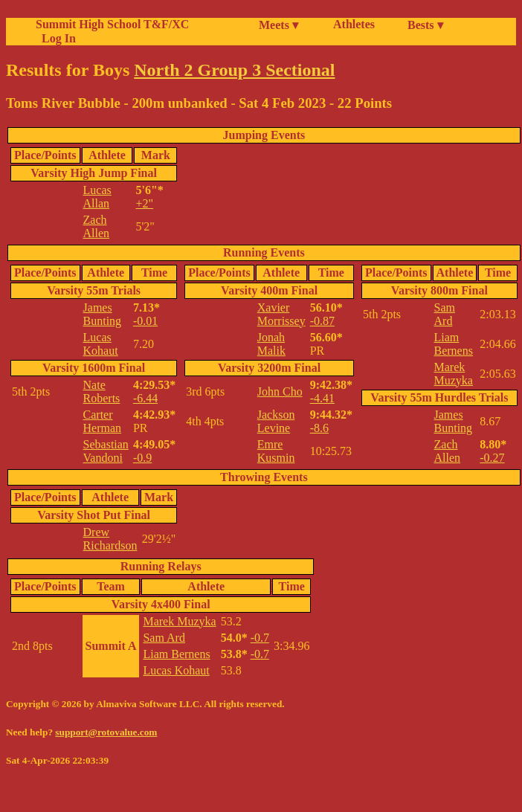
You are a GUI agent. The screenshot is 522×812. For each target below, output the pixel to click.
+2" (144, 203)
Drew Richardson (110, 539)
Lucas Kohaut (101, 344)
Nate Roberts (102, 391)
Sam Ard (445, 314)
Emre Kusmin (276, 451)
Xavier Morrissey (281, 314)
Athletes (354, 24)
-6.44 (145, 398)
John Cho (280, 391)
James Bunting (103, 314)
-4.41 (322, 398)
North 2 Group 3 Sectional (234, 70)
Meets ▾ (278, 25)
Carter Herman (103, 421)
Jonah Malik (271, 344)
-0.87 (322, 321)
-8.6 (319, 428)
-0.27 (492, 458)
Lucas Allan (97, 197)
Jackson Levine (276, 421)
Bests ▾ (425, 25)
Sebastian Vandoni (106, 451)
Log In (56, 38)
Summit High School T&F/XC (112, 24)
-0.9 (142, 458)
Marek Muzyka (454, 374)
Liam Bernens (454, 344)
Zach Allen (97, 226)
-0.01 (145, 321)
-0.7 (260, 638)
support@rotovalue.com (106, 732)
